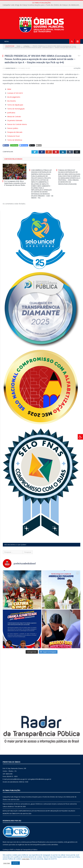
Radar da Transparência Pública (27, 850)
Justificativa (11, 113)
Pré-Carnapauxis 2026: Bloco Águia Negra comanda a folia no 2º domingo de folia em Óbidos (15, 183)
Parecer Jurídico (13, 128)
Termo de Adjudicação (15, 105)
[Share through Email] (39, 145)
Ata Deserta (11, 101)
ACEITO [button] (16, 863)
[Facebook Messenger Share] (24, 145)
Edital (9, 89)
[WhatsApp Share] (14, 145)
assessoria (53, 842)
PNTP (12, 850)
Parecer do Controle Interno (17, 124)
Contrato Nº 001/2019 (15, 93)
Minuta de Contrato (14, 117)
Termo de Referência (15, 140)
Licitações (77, 68)
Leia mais (26, 859)
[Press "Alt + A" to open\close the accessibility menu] (80, 437)
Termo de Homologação (16, 109)
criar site (16, 842)
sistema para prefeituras (29, 842)
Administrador (10, 68)
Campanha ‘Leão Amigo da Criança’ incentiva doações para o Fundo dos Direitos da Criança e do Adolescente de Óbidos (42, 5)
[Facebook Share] (6, 145)
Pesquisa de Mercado (15, 132)
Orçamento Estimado (15, 120)
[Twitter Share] (32, 145)
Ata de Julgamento (14, 97)
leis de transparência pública (37, 845)
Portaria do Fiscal (13, 136)
